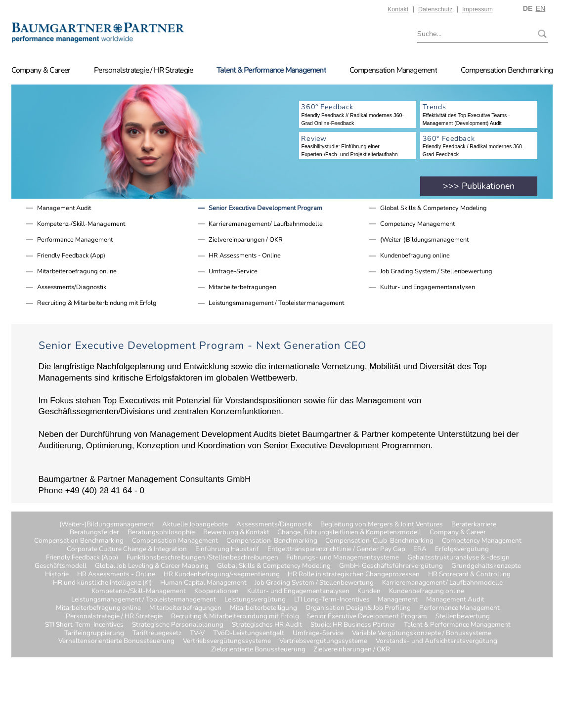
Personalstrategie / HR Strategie (143, 70)
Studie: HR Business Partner (353, 625)
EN (540, 8)
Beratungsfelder (94, 533)
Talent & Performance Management (271, 70)
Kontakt (398, 9)
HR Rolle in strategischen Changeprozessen (354, 575)
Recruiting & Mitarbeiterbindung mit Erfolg (97, 303)
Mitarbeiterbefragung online (77, 271)
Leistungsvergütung (255, 600)
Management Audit (64, 208)
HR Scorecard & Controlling (469, 575)
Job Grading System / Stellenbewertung (436, 271)
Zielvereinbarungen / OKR (246, 240)
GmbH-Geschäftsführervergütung (391, 566)
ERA (420, 549)
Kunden (369, 591)
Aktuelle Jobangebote (195, 525)
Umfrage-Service (233, 271)
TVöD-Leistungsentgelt (249, 633)
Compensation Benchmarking (507, 70)
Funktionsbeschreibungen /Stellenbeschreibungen (202, 558)
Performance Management (75, 240)
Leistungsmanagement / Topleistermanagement (276, 303)
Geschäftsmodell (61, 566)
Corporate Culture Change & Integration (127, 549)
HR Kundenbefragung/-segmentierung (222, 575)
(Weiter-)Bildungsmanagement (424, 240)
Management (398, 600)
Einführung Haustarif (227, 549)
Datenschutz (435, 9)
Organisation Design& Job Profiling (358, 608)
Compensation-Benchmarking (272, 541)
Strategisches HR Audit (267, 625)
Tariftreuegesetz (157, 633)
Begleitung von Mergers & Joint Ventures (382, 525)
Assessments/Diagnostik (72, 287)
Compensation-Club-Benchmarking (379, 541)
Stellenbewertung (463, 617)
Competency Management (417, 224)
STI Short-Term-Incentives (84, 625)
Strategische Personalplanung (178, 625)
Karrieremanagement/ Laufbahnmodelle (266, 224)
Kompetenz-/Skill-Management (81, 224)
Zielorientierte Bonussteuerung (258, 650)
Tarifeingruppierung (94, 633)
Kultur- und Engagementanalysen (428, 287)
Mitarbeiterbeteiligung (263, 608)
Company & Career (41, 70)
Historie (57, 575)
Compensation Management (393, 70)
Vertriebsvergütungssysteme (227, 641)
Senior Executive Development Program (265, 208)
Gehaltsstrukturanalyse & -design (458, 558)
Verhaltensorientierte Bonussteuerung (116, 641)
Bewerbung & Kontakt (236, 533)
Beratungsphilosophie (161, 533)
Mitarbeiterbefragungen (242, 287)
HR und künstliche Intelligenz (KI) (102, 583)
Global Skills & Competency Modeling (434, 208)
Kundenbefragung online (415, 256)
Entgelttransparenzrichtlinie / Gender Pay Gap (336, 549)
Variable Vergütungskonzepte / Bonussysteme (422, 633)
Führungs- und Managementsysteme (343, 558)
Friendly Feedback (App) (71, 256)
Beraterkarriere (474, 525)
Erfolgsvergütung (462, 549)
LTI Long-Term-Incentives (332, 600)
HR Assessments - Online (245, 256)
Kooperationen (217, 591)
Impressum (477, 9)
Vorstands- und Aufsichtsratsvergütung (436, 641)
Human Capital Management (203, 583)
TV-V (197, 633)
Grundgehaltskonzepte (486, 566)
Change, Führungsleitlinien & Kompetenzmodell (349, 533)
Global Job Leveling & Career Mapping (152, 566)
